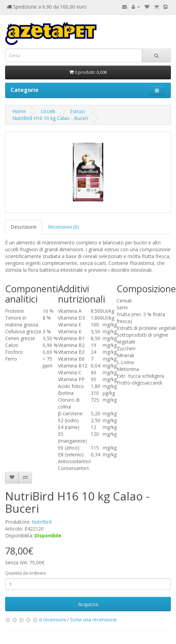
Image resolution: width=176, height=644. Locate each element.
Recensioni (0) (64, 227)
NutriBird (42, 522)
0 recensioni (53, 620)
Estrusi (77, 111)
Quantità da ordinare (26, 573)
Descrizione (24, 227)
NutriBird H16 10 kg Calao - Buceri (50, 118)
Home (19, 111)
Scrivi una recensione (93, 620)
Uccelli (48, 111)
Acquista (88, 604)
